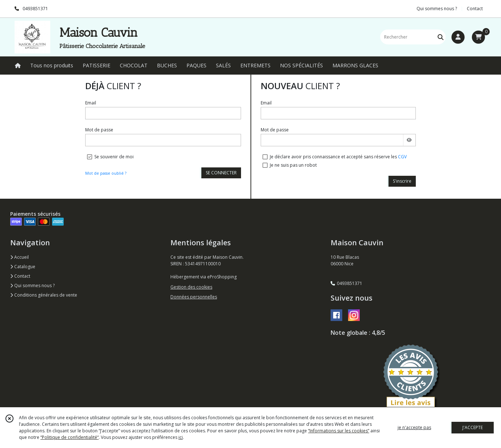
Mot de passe (99, 130)
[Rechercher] (441, 37)
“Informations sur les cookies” (339, 431)
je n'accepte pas (414, 427)
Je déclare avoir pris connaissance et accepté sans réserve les (338, 157)
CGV (402, 157)
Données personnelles (194, 297)
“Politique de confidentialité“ (70, 437)
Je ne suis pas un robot (293, 165)
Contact (475, 9)
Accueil (19, 257)
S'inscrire (402, 181)
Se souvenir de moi (114, 157)
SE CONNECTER (221, 173)
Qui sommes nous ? (32, 286)
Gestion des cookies (191, 287)
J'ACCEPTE (473, 427)
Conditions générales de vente (44, 295)
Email (91, 103)
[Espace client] (458, 37)
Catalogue (23, 267)
